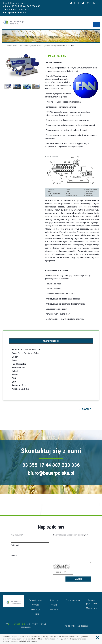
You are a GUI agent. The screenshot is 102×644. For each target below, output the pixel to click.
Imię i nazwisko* (17, 535)
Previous (7, 86)
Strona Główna (35, 600)
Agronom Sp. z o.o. (21, 385)
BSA (14, 378)
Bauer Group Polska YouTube (26, 350)
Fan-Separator (19, 364)
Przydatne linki (51, 341)
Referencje (35, 609)
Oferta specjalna (73, 600)
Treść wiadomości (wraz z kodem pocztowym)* (70, 535)
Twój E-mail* (15, 545)
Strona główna (13, 45)
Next (37, 86)
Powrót (86, 409)
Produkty (23, 45)
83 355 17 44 (19, 6)
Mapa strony (92, 608)
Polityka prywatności (92, 602)
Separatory (57, 45)
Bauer (15, 357)
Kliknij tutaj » (32, 641)
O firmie (35, 605)
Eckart (15, 371)
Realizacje (54, 609)
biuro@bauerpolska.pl (15, 13)
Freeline (84, 626)
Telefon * (14, 556)
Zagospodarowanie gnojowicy (40, 45)
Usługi (54, 605)
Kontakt (35, 614)
